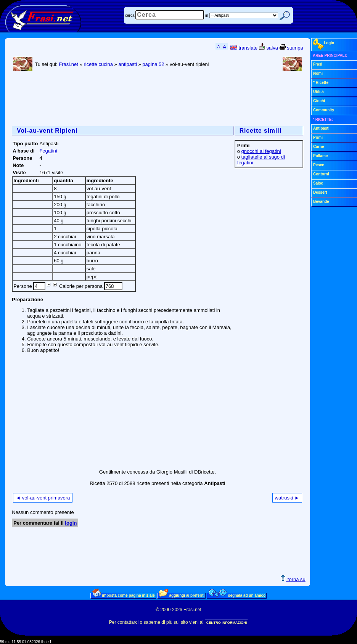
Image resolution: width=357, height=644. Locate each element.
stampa (291, 48)
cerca (130, 15)
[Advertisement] (151, 100)
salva (269, 48)
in (207, 15)
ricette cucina (98, 64)
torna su (293, 579)
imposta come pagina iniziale (124, 595)
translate (244, 48)
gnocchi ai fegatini (261, 151)
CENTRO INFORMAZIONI (227, 623)
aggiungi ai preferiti (182, 595)
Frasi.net (68, 64)
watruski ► (287, 498)
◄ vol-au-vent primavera (43, 498)
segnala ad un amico (237, 595)
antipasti (127, 64)
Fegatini (48, 151)
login (71, 523)
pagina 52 (153, 64)
